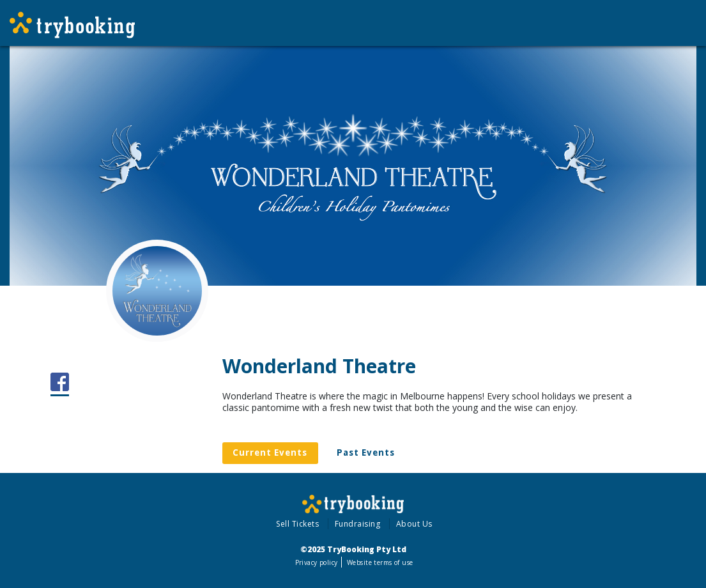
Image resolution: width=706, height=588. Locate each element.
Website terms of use (380, 562)
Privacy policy (317, 562)
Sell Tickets (297, 524)
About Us (414, 524)
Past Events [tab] (366, 453)
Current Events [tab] (270, 453)
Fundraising (358, 524)
